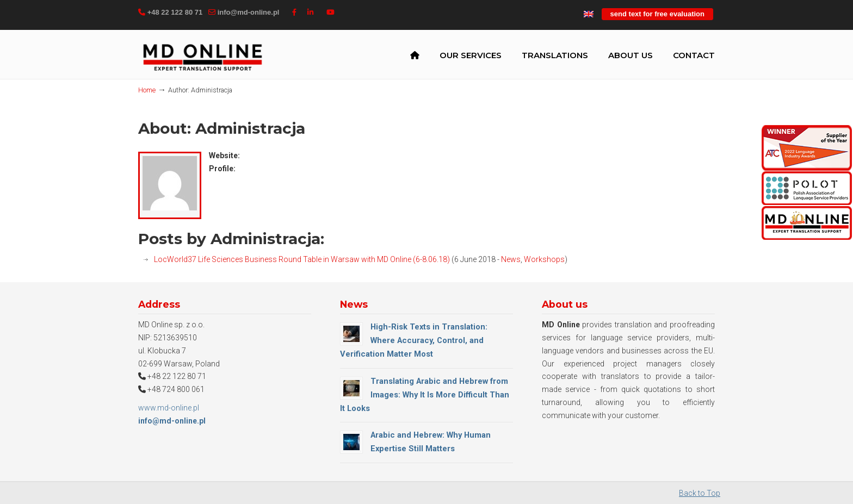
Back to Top (700, 493)
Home (147, 90)
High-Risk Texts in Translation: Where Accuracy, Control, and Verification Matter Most (414, 340)
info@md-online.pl (249, 12)
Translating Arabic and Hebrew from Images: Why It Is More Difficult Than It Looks (425, 395)
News (511, 259)
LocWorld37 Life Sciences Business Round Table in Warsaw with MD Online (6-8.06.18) (302, 259)
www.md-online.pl (169, 408)
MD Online (202, 57)
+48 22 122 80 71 (175, 12)
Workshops (544, 259)
